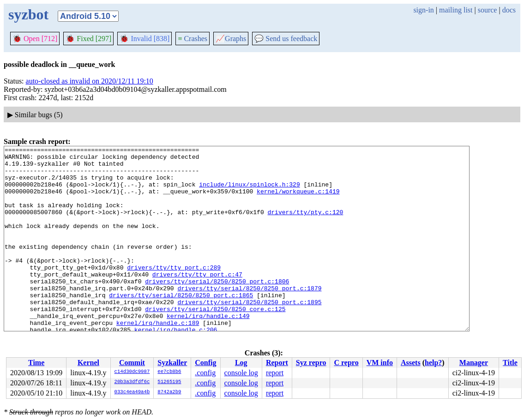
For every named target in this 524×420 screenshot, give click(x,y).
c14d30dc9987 (132, 372)
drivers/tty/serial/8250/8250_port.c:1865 (181, 325)
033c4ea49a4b (132, 392)
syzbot (28, 14)
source (488, 10)
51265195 (169, 382)
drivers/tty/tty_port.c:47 (197, 300)
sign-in (423, 10)
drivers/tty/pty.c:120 (305, 226)
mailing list (456, 10)
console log (241, 373)
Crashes (193, 39)
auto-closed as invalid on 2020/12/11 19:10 (90, 81)
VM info (380, 363)
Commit (132, 363)
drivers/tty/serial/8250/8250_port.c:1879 (249, 317)
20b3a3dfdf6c (132, 382)
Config (205, 363)
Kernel (88, 363)
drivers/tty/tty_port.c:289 (174, 292)
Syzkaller (172, 363)
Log (241, 363)
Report (277, 363)
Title (510, 363)
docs (509, 10)
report (275, 373)
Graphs (231, 39)
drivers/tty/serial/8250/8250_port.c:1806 (217, 309)
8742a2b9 (169, 392)
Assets (411, 363)
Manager (474, 363)
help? (433, 363)
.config (205, 373)
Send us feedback (286, 39)
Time (36, 363)
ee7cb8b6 (169, 372)
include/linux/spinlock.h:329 (249, 192)
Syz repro (311, 363)
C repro (346, 363)
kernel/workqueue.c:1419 (298, 201)
